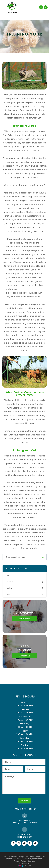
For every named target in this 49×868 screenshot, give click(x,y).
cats (8, 594)
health (9, 588)
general (9, 582)
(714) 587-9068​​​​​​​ (25, 837)
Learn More (25, 619)
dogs (8, 575)
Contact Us (24, 656)
